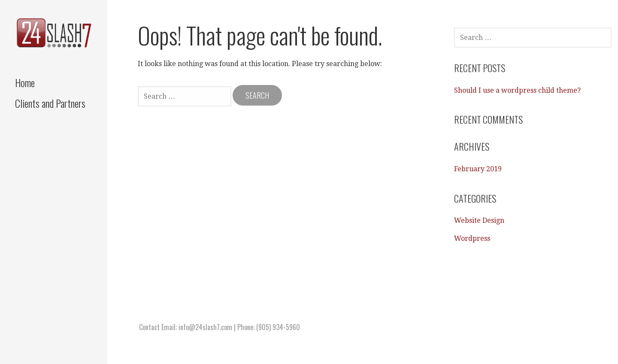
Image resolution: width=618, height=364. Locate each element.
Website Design (479, 220)
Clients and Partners (50, 103)
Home (25, 82)
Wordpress (472, 238)
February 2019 (478, 169)
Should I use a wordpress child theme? (517, 90)
